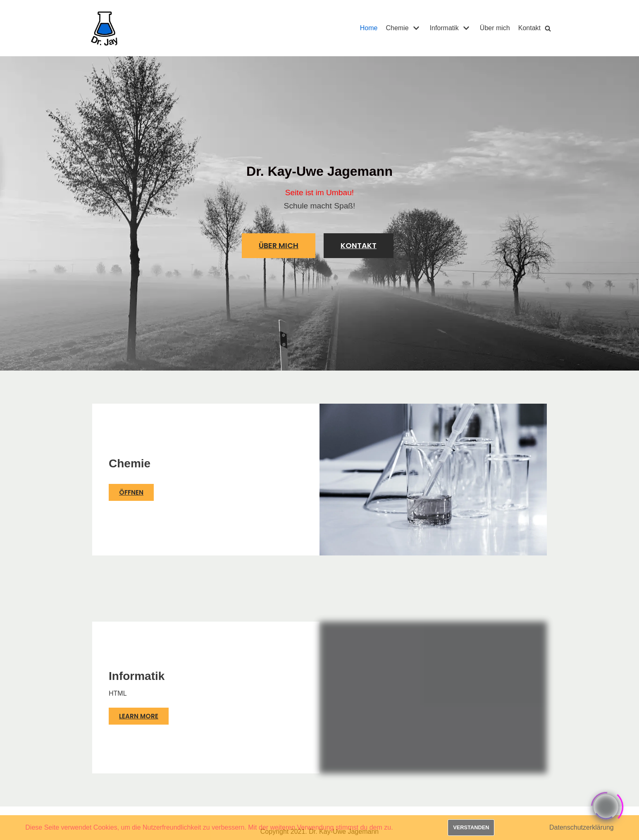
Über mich (495, 28)
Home (369, 28)
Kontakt (529, 28)
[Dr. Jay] (105, 28)
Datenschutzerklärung (582, 827)
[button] (279, 246)
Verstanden (471, 827)
